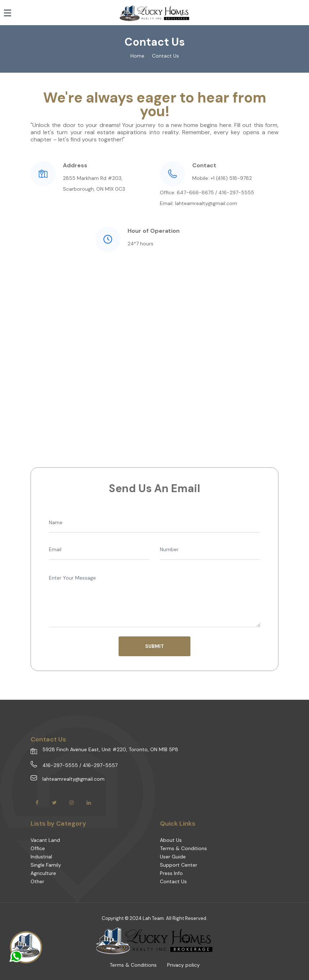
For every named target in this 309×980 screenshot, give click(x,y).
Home (137, 56)
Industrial (41, 857)
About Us (171, 840)
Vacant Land (45, 840)
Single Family (46, 865)
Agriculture (43, 873)
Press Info (171, 873)
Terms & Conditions (183, 848)
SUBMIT (154, 646)
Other (37, 881)
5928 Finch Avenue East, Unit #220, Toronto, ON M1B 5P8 (110, 749)
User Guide (173, 857)
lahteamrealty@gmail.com (73, 779)
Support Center (179, 865)
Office (38, 848)
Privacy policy (183, 965)
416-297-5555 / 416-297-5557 (80, 765)
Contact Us (173, 881)
